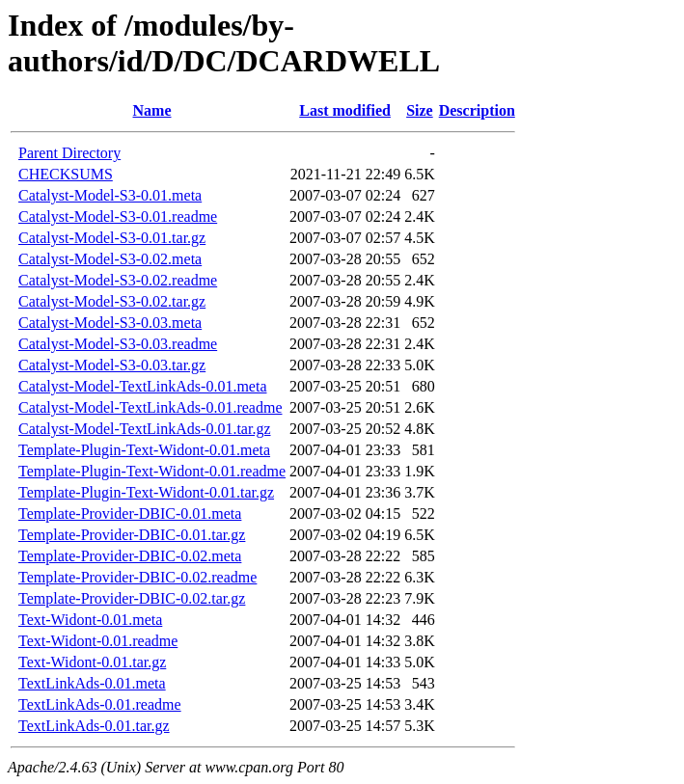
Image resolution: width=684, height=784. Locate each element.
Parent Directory (69, 153)
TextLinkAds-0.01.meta (92, 683)
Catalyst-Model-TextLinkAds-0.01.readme (150, 407)
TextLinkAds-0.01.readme (100, 704)
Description (477, 110)
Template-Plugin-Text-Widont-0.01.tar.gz (146, 492)
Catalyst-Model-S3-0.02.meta (110, 259)
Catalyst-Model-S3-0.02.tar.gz (112, 301)
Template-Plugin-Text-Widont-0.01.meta (144, 450)
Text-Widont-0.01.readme (98, 641)
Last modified (345, 110)
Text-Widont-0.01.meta (90, 620)
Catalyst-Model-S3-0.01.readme (118, 216)
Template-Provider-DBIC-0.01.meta (130, 514)
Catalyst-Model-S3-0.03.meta (110, 323)
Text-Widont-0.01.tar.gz (92, 662)
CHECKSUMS (66, 174)
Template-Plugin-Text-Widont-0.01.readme (152, 471)
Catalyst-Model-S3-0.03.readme (118, 344)
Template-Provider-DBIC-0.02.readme (137, 577)
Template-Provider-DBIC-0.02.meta (130, 556)
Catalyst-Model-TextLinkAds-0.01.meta (143, 386)
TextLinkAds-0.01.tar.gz (94, 726)
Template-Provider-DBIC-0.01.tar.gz (132, 535)
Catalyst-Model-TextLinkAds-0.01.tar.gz (145, 429)
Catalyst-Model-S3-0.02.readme (118, 280)
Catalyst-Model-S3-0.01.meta (110, 195)
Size (420, 110)
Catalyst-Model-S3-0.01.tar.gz (112, 238)
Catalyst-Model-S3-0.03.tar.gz (112, 365)
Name (152, 110)
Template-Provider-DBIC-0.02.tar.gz (132, 598)
